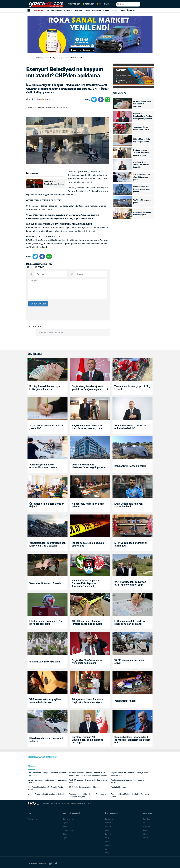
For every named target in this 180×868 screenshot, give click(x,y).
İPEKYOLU (131, 10)
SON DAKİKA (38, 10)
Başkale (108, 823)
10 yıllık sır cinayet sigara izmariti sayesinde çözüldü (87, 622)
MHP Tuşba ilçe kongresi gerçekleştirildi (85, 787)
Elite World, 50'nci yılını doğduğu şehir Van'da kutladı (45, 788)
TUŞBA (122, 10)
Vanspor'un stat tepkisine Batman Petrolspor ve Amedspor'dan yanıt (86, 583)
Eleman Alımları (68, 819)
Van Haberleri (32, 819)
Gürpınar (108, 845)
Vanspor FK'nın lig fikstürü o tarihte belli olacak (46, 794)
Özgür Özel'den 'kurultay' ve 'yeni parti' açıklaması (87, 662)
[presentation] (47, 329)
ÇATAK (87, 10)
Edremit (108, 834)
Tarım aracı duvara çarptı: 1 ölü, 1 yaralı (141, 128)
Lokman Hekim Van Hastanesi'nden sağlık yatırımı (142, 189)
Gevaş (107, 842)
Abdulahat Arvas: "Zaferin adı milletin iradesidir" (141, 165)
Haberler (31, 58)
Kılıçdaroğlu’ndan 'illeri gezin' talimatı (88, 505)
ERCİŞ (115, 10)
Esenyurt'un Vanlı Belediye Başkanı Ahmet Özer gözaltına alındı (53, 183)
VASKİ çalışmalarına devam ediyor (130, 662)
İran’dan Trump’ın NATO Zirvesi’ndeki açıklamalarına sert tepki (88, 740)
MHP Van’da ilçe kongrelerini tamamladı (130, 544)
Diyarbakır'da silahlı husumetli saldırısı (46, 740)
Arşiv (145, 830)
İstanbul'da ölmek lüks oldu (45, 662)
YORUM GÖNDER (38, 304)
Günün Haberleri (69, 830)
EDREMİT (107, 10)
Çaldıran (108, 827)
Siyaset (65, 823)
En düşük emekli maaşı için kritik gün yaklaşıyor (142, 104)
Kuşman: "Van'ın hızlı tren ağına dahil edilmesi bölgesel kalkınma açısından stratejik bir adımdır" (88, 774)
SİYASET (39, 58)
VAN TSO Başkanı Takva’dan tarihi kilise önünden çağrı (130, 583)
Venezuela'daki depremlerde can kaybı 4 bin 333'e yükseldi (47, 544)
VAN (47, 10)
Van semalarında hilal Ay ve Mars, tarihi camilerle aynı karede (47, 774)
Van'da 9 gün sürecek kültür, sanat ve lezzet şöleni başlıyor (47, 781)
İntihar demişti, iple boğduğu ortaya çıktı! (88, 544)
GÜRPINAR (97, 10)
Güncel (65, 834)
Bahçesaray (109, 819)
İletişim (146, 838)
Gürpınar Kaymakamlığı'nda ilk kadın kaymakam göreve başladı (129, 774)
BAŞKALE (68, 10)
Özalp (107, 853)
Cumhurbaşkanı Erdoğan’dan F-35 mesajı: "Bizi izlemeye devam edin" (132, 740)
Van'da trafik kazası (125, 701)
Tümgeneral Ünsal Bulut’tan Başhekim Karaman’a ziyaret (88, 701)
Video (145, 823)
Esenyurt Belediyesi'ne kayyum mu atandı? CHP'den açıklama (64, 58)
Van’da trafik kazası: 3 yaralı (142, 201)
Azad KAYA (72, 804)
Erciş (107, 838)
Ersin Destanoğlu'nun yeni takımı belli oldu (129, 505)
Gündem (31, 766)
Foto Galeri (147, 819)
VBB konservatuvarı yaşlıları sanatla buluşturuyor (45, 701)
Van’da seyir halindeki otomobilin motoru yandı (142, 177)
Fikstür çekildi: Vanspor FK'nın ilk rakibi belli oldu (46, 622)
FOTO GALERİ (89, 4)
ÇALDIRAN (78, 10)
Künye (145, 834)
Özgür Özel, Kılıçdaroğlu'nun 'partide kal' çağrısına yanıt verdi (143, 116)
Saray (107, 849)
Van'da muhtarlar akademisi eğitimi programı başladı (128, 781)
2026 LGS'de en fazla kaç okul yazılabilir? (142, 140)
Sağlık (65, 827)
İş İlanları (146, 827)
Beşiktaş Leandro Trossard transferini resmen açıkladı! (141, 152)
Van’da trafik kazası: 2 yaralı (45, 583)
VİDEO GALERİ (103, 4)
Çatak (107, 830)
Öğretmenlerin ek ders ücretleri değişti (142, 214)
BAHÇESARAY (57, 10)
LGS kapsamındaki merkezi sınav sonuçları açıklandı (130, 622)
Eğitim (65, 838)
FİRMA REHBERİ (74, 4)
